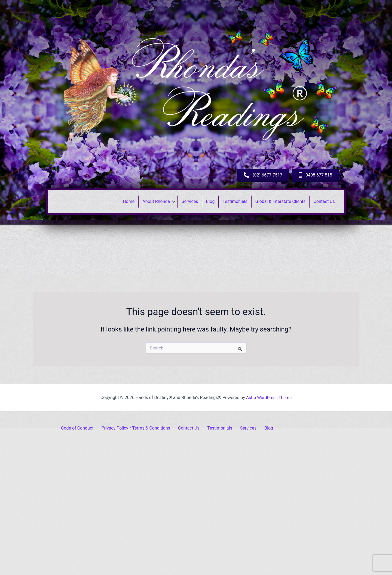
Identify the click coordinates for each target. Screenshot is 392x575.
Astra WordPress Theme (269, 398)
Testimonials (235, 201)
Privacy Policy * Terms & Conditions (136, 428)
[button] (174, 202)
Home (129, 201)
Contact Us (324, 201)
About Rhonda (156, 201)
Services (190, 201)
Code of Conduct (77, 428)
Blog (210, 201)
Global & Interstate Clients (281, 201)
